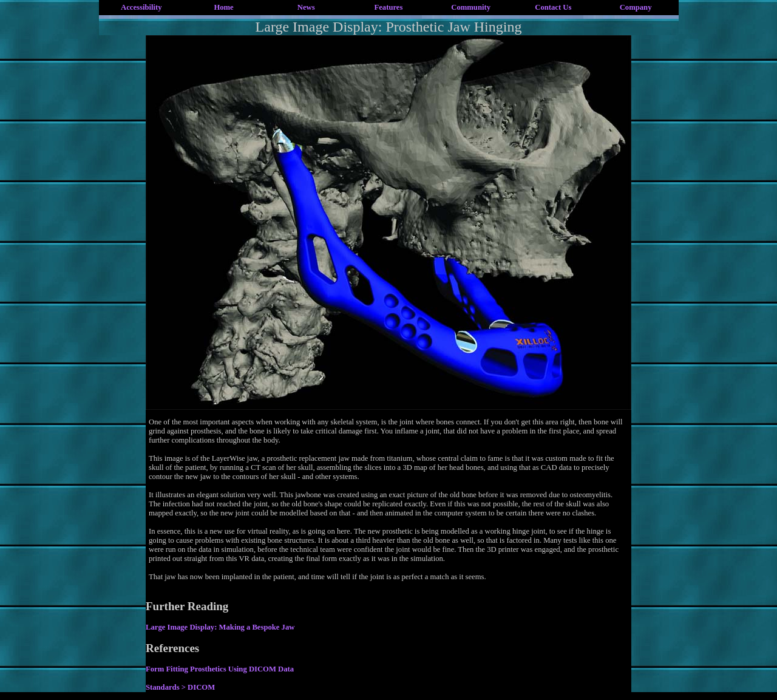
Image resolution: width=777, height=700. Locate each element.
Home (223, 7)
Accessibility (141, 7)
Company (636, 7)
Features (389, 7)
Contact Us (553, 7)
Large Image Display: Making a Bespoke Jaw (220, 627)
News (306, 7)
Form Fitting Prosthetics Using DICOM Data (220, 669)
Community (471, 7)
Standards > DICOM (180, 687)
